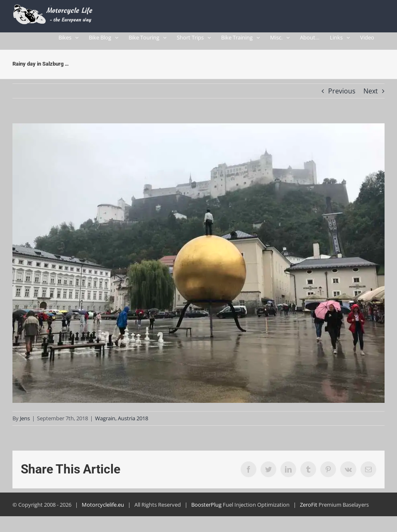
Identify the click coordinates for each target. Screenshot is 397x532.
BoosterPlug (206, 508)
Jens (25, 422)
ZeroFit (309, 508)
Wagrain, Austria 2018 (122, 422)
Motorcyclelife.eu (103, 508)
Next (371, 95)
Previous (342, 95)
